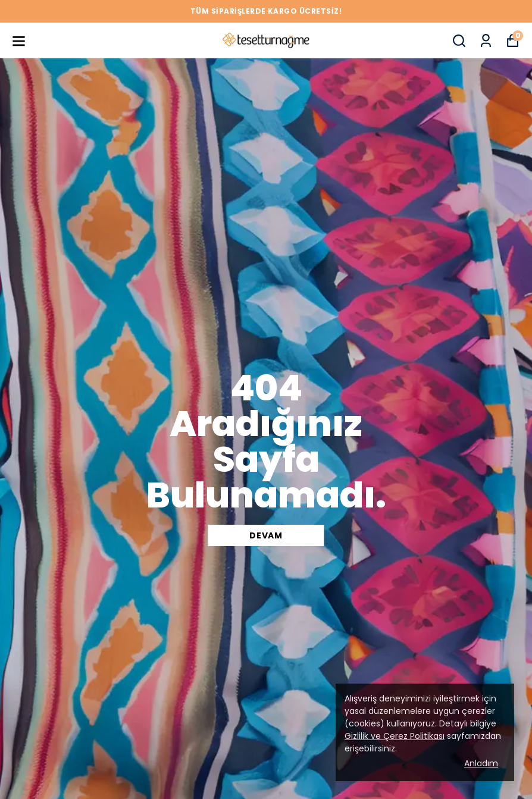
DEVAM (266, 535)
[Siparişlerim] (486, 41)
